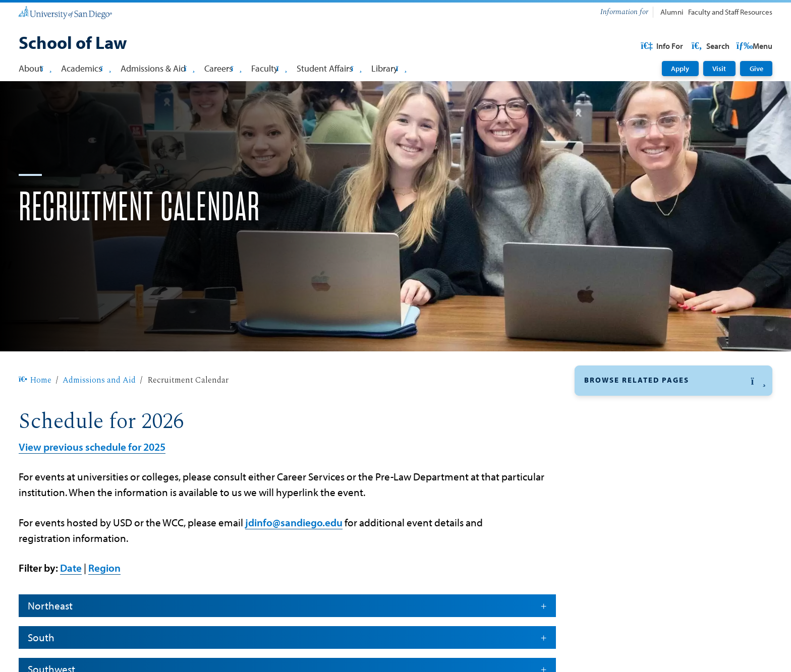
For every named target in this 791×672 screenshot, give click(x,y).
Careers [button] (223, 68)
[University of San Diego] (65, 12)
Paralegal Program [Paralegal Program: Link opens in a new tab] (620, 559)
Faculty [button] (269, 68)
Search (753, 46)
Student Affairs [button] (329, 68)
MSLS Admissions (618, 534)
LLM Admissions (616, 511)
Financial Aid (609, 463)
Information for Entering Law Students (658, 654)
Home (35, 412)
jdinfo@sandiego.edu (294, 555)
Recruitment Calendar (626, 440)
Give (756, 69)
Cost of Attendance (621, 582)
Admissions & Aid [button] (158, 68)
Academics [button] (86, 68)
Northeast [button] (287, 638)
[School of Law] (73, 44)
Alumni (672, 12)
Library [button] (389, 68)
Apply (680, 69)
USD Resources (691, 46)
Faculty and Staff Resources (730, 12)
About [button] (35, 68)
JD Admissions (613, 487)
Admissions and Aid (99, 412)
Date (71, 600)
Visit (719, 69)
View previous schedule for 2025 (92, 479)
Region (104, 600)
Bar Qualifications (619, 630)
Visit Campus (610, 606)
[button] (673, 413)
